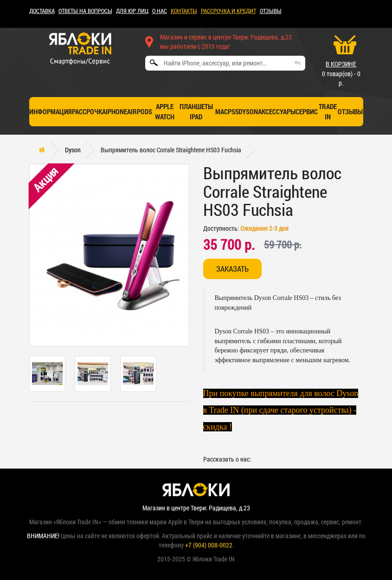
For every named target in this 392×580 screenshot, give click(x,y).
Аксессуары (277, 111)
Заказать (232, 269)
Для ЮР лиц (132, 11)
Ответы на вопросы (85, 11)
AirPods (140, 111)
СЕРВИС (307, 111)
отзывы (350, 111)
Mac (222, 111)
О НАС (160, 11)
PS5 (233, 111)
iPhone (116, 111)
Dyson (248, 111)
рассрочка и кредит (228, 11)
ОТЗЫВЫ (271, 11)
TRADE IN (328, 111)
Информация (51, 111)
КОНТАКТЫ (184, 11)
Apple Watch (165, 111)
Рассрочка (89, 111)
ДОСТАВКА (42, 11)
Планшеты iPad (196, 111)
